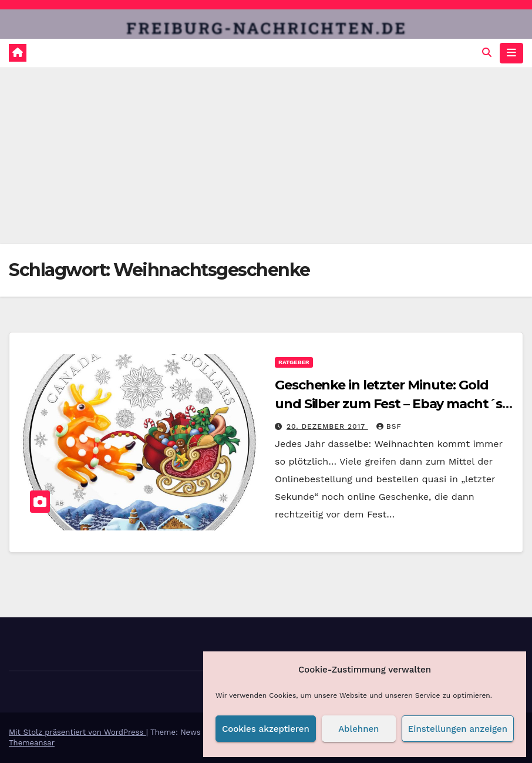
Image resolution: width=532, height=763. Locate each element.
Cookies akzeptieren (266, 729)
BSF (389, 426)
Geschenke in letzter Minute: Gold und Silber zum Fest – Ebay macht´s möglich (388, 404)
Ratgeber (294, 362)
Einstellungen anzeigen (458, 729)
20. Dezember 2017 (327, 426)
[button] (487, 53)
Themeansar (32, 743)
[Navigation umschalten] (511, 53)
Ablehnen (358, 729)
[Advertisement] (266, 156)
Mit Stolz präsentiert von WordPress (78, 732)
